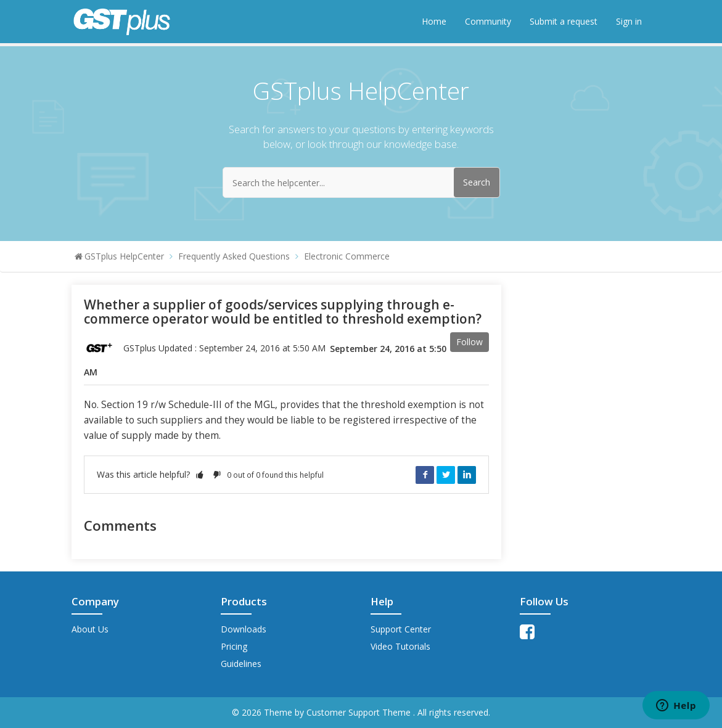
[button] (200, 474)
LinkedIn (467, 475)
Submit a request (564, 21)
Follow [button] (470, 342)
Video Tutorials (400, 646)
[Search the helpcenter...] (361, 182)
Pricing (234, 646)
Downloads (244, 629)
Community (488, 21)
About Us (90, 629)
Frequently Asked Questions (234, 256)
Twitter (446, 475)
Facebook (425, 475)
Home (434, 21)
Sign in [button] (629, 21)
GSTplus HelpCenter (124, 256)
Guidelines (241, 664)
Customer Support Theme (360, 712)
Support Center (401, 629)
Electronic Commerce (347, 256)
